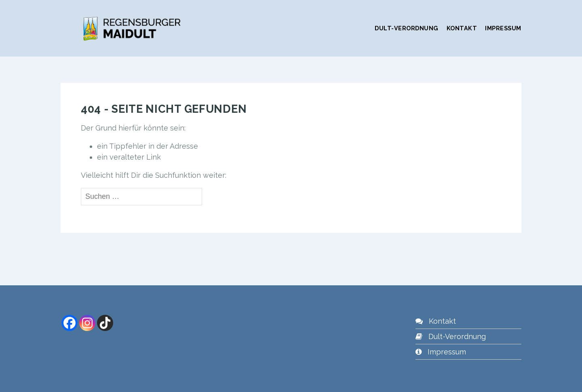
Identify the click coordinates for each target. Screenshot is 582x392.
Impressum (503, 28)
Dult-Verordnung (407, 28)
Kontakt (462, 28)
